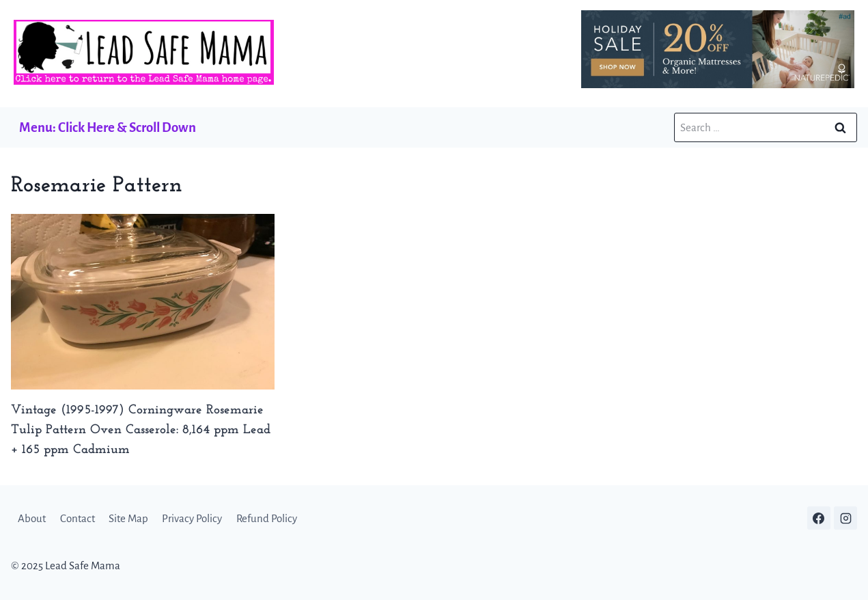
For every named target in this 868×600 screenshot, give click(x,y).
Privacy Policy (192, 518)
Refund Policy (267, 518)
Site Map (128, 518)
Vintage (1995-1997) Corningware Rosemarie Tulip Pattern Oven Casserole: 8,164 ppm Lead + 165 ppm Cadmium (141, 430)
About (32, 518)
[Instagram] (845, 518)
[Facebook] (819, 518)
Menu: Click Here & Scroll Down (108, 127)
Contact (78, 518)
